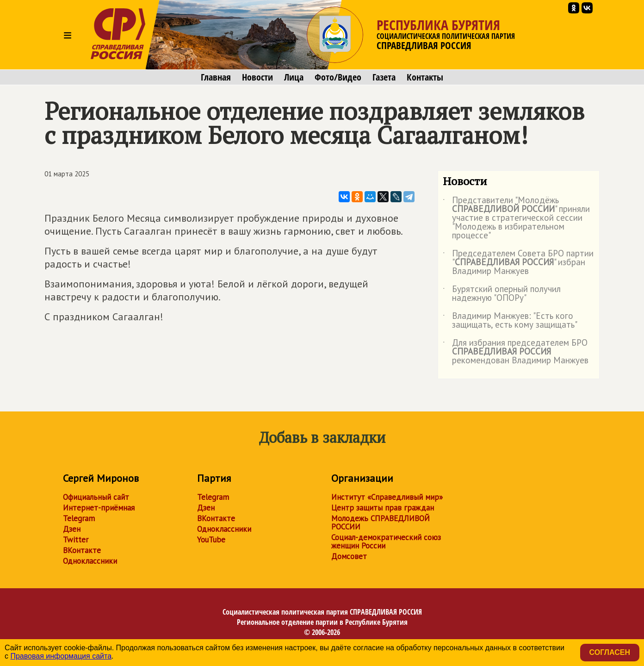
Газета (384, 77)
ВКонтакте (82, 550)
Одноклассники (90, 561)
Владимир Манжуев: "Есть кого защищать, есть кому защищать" (510, 321)
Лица (294, 77)
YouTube (211, 540)
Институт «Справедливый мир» (387, 497)
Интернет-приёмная (99, 508)
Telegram (79, 518)
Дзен (72, 529)
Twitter (76, 540)
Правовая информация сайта (61, 656)
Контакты (425, 77)
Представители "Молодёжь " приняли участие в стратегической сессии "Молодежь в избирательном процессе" (516, 218)
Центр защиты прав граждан (383, 508)
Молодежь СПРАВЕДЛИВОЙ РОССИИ (381, 523)
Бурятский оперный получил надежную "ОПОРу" (502, 294)
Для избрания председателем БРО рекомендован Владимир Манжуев (516, 352)
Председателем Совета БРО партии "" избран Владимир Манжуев (518, 263)
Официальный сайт (96, 497)
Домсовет (349, 556)
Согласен (610, 652)
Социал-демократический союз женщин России (386, 542)
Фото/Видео (338, 77)
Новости (257, 77)
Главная (216, 77)
